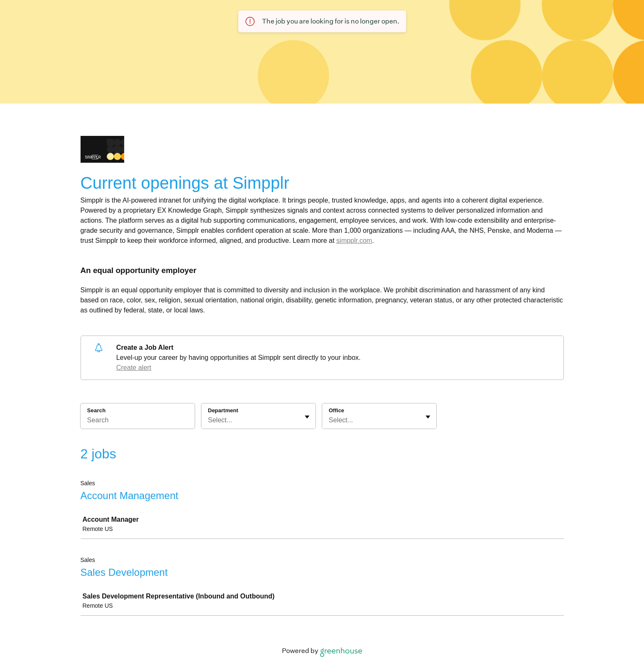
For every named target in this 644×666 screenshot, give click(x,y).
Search (96, 410)
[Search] (138, 421)
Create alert (134, 368)
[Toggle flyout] (307, 417)
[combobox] (209, 420)
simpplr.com (354, 241)
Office (337, 410)
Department (223, 410)
